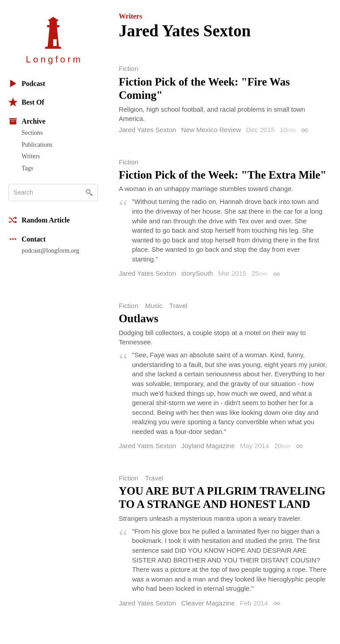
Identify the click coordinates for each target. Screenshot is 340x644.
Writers (31, 156)
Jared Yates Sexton (147, 130)
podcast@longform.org (50, 250)
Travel (178, 306)
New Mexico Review (211, 130)
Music (154, 306)
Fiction (128, 68)
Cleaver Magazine (208, 603)
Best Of (26, 102)
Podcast (27, 84)
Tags (27, 168)
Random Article (39, 220)
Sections (32, 133)
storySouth (197, 273)
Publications (37, 144)
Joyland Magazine (208, 446)
